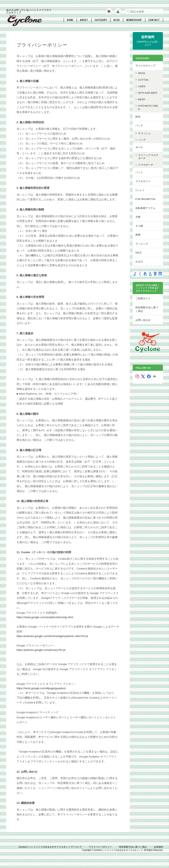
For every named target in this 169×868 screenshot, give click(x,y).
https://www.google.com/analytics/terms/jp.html (45, 617)
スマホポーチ (147, 164)
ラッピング (143, 243)
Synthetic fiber (149, 107)
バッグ (140, 125)
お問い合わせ (144, 319)
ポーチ (140, 147)
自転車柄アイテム (147, 207)
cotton (144, 79)
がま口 (140, 261)
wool (143, 73)
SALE (140, 252)
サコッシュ (145, 133)
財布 (139, 116)
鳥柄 (139, 234)
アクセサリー (144, 181)
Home (70, 19)
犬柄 (139, 216)
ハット (140, 172)
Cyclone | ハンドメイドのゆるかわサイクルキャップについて (50, 846)
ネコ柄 (140, 225)
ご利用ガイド (144, 298)
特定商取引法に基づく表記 (148, 309)
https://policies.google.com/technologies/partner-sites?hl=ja (52, 636)
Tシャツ (141, 190)
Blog (117, 19)
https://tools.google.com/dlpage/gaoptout (41, 688)
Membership (134, 19)
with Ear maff (149, 92)
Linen (143, 86)
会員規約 (159, 846)
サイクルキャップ (147, 65)
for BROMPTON (146, 199)
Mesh (143, 99)
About (84, 19)
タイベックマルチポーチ (149, 156)
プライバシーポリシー (100, 846)
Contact (154, 19)
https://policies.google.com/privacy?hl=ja (41, 649)
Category (101, 19)
